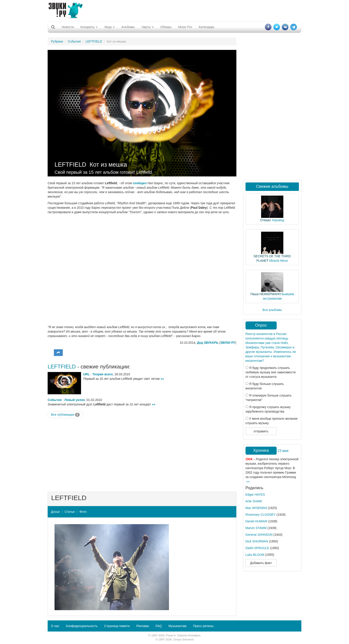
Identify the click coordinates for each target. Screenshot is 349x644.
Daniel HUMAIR (257, 521)
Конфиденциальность (82, 626)
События (74, 41)
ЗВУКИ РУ (228, 343)
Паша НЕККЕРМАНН (266, 294)
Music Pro (185, 27)
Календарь (207, 27)
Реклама (142, 626)
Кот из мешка (108, 165)
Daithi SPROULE (257, 548)
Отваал (266, 220)
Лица (109, 27)
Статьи (70, 512)
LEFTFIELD (94, 41)
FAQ (159, 626)
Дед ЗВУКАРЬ (208, 343)
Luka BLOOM (255, 555)
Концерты (89, 27)
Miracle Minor (279, 261)
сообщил (140, 183)
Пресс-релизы (203, 626)
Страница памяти (117, 626)
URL (86, 374)
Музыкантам (178, 626)
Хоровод (278, 220)
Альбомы (128, 27)
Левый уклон (74, 400)
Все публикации (65, 415)
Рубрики (57, 41)
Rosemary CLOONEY (261, 515)
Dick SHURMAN (257, 541)
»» (162, 379)
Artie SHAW (254, 501)
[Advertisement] (174, 10)
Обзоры (166, 27)
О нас (55, 626)
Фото (83, 512)
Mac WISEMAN (256, 508)
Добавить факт (261, 563)
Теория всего (102, 374)
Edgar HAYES (255, 495)
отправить (261, 431)
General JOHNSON (259, 535)
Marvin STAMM (256, 528)
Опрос (261, 325)
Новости (68, 27)
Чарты (147, 27)
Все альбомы (272, 310)
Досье (55, 512)
